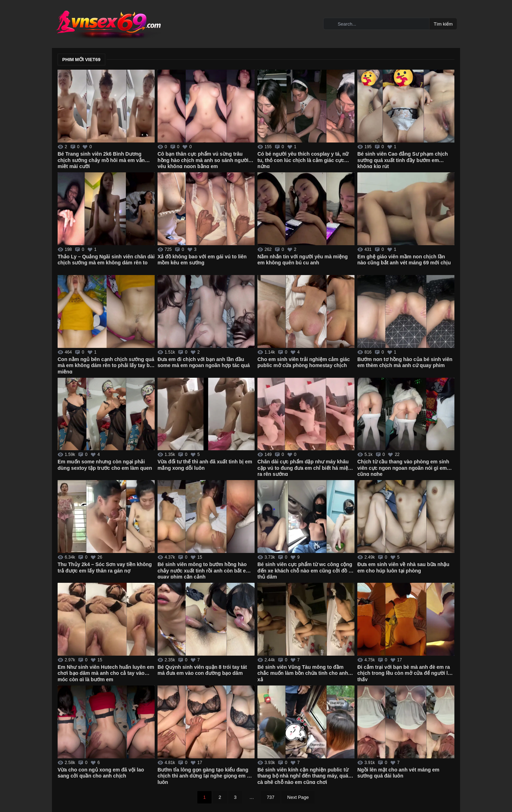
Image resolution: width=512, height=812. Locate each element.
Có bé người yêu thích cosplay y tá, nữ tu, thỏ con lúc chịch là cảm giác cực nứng (303, 160)
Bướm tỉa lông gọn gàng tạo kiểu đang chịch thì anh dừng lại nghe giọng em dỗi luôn (206, 775)
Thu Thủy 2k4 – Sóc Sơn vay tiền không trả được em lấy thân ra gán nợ (105, 568)
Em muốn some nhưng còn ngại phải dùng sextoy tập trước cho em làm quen (105, 465)
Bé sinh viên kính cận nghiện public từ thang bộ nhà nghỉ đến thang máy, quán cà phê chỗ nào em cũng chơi (304, 775)
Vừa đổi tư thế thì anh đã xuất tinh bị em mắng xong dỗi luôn (205, 465)
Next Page (298, 797)
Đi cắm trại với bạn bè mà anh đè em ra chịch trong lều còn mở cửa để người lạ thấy (404, 673)
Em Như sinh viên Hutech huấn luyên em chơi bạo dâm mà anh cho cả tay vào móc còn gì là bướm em (106, 673)
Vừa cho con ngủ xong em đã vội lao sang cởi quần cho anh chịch (101, 773)
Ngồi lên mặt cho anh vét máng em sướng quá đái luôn (398, 773)
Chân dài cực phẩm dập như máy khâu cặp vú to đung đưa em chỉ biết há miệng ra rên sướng (306, 467)
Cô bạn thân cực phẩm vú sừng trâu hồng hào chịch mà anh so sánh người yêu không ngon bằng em (203, 160)
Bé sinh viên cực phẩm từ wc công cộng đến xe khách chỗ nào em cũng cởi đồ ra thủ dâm (305, 570)
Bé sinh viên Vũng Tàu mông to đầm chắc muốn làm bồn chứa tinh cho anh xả (303, 673)
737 (271, 797)
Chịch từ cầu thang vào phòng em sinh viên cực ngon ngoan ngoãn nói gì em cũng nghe (403, 467)
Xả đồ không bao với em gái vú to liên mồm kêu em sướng (202, 260)
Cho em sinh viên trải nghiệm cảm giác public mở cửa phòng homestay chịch (304, 362)
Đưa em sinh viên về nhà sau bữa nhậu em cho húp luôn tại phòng (403, 568)
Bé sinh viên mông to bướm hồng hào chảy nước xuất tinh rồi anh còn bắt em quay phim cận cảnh (204, 570)
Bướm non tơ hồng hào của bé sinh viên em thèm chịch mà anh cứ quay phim (405, 362)
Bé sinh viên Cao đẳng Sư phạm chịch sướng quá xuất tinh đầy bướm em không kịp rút (403, 160)
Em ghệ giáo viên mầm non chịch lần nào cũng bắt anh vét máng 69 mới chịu (404, 260)
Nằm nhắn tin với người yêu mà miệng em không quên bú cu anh (303, 260)
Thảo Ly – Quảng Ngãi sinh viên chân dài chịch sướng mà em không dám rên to (106, 260)
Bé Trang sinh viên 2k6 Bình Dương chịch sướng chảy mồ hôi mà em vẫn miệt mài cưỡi (101, 160)
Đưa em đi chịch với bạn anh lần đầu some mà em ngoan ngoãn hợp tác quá (204, 362)
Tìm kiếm (443, 24)
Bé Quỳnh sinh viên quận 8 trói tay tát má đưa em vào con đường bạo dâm (202, 670)
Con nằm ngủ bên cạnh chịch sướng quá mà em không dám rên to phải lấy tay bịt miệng (106, 365)
